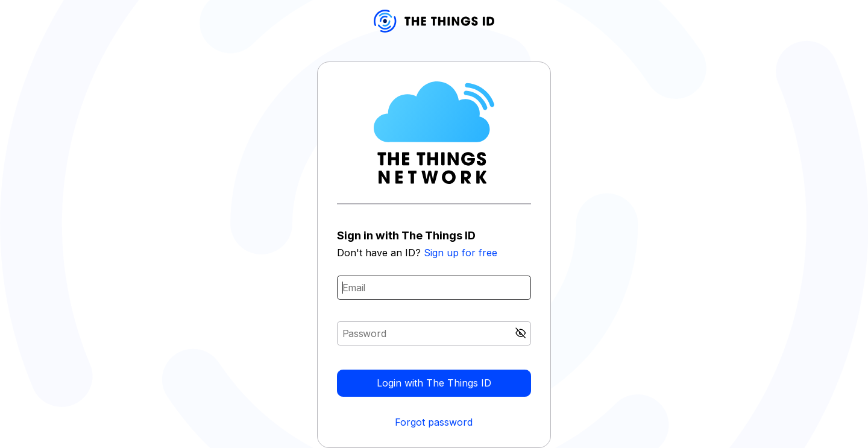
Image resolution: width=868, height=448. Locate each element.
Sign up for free (461, 253)
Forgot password (434, 422)
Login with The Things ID (434, 383)
